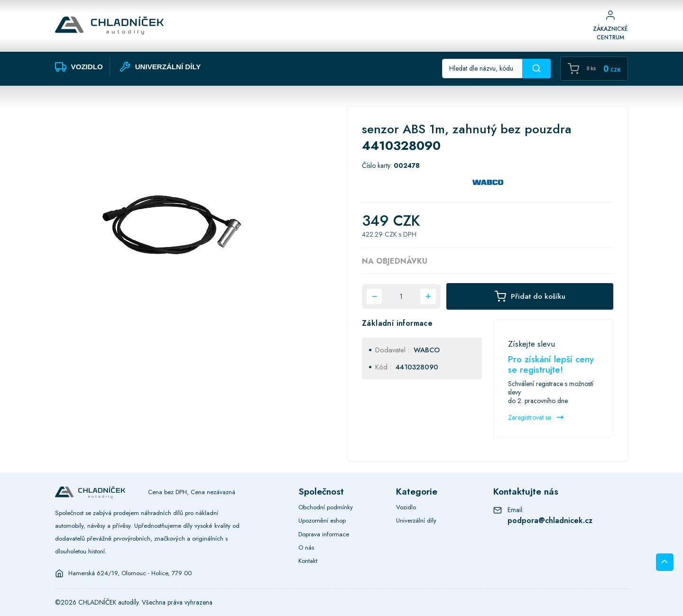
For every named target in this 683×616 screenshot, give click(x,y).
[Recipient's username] (482, 69)
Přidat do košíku (530, 296)
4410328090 (417, 367)
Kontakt (308, 561)
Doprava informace (324, 534)
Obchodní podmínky (326, 507)
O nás (306, 547)
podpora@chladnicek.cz (550, 520)
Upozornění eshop (322, 520)
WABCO (427, 350)
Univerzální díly (416, 520)
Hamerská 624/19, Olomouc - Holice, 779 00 (130, 573)
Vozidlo (406, 507)
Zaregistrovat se (536, 417)
